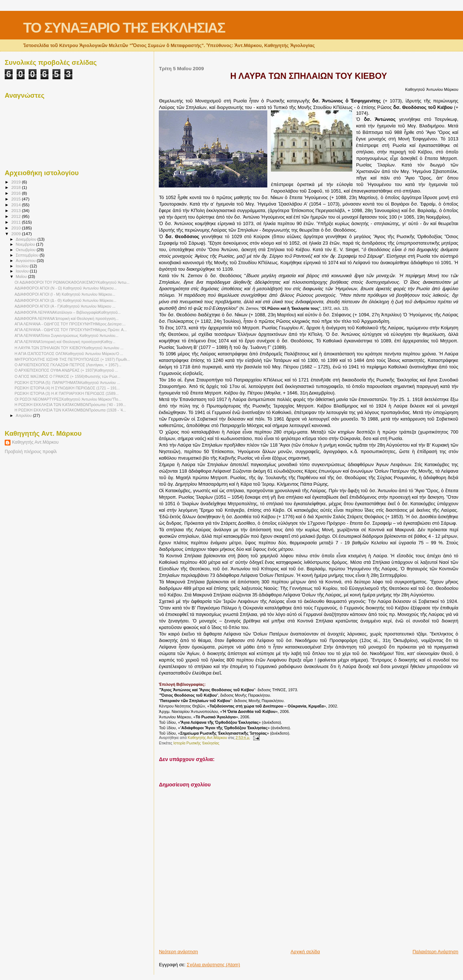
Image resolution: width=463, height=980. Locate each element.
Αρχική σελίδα (305, 952)
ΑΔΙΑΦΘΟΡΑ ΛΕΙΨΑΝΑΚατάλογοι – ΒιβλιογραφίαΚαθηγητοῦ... (67, 312)
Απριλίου (24, 415)
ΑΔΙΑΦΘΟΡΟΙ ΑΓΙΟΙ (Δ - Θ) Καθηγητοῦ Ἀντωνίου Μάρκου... (65, 300)
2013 (16, 210)
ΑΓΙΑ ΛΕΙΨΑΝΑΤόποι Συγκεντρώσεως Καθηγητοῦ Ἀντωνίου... (66, 335)
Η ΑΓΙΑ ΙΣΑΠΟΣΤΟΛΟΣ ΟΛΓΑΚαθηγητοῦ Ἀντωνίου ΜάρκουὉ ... (69, 354)
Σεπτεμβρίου (28, 255)
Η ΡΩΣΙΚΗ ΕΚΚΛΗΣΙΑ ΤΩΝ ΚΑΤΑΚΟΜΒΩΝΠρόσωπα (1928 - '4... (70, 410)
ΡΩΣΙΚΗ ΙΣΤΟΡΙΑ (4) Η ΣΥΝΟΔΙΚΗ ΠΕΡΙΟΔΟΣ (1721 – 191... (67, 388)
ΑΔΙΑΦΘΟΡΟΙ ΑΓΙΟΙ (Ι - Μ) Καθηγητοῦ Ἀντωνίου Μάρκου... (65, 294)
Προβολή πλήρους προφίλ (31, 452)
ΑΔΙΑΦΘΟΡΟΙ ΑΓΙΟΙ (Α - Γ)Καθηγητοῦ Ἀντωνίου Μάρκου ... (65, 306)
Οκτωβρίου (26, 250)
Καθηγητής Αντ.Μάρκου (35, 442)
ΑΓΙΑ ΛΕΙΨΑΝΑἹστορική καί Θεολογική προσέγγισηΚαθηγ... (65, 342)
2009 (16, 234)
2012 (16, 216)
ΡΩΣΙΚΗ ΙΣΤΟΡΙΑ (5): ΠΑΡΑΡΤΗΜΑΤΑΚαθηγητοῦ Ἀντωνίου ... (67, 383)
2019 (16, 182)
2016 (16, 193)
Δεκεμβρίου (27, 239)
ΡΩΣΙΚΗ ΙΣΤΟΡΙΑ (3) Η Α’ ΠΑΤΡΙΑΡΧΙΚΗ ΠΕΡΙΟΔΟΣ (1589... (67, 393)
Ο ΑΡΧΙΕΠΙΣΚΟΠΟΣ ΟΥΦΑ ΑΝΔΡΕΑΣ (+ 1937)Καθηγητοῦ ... (66, 370)
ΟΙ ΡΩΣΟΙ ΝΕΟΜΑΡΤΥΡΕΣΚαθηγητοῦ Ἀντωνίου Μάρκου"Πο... (68, 399)
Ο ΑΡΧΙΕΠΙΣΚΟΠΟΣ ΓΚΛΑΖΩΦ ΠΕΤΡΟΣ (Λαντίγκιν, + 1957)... (68, 365)
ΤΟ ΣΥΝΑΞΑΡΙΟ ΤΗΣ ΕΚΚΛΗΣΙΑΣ (124, 28)
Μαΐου (22, 276)
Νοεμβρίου (26, 244)
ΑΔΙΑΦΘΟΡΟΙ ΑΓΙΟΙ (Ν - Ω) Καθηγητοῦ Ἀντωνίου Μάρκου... (65, 288)
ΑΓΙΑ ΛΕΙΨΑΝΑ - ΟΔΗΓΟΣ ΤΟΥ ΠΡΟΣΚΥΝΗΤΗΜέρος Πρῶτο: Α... (71, 330)
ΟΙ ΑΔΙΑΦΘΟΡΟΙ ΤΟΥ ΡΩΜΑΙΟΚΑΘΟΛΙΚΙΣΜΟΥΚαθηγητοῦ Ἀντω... (72, 282)
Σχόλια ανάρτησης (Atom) (213, 965)
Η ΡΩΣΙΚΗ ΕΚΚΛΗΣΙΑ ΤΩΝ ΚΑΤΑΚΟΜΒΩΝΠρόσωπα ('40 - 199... (70, 405)
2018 (16, 187)
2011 (16, 222)
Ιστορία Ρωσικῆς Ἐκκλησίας (196, 743)
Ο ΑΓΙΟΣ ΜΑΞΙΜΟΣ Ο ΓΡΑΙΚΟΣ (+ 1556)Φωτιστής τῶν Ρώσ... (67, 376)
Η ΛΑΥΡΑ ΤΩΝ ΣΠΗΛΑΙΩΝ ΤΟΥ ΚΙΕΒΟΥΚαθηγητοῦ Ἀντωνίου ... (69, 348)
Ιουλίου (23, 266)
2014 (16, 205)
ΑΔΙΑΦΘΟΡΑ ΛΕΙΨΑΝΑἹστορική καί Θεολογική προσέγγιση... (67, 318)
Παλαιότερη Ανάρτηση (436, 952)
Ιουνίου (23, 271)
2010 (16, 228)
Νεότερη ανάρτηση (178, 952)
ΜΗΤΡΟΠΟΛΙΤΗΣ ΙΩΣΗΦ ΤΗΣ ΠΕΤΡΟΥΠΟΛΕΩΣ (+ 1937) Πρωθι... (72, 359)
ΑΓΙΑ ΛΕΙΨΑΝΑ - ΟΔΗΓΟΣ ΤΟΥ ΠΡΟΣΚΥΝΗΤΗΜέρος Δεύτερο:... (70, 324)
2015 (16, 199)
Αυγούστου (26, 261)
